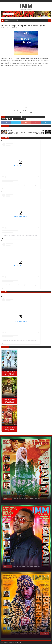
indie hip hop (25, 117)
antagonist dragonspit (11, 117)
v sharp (10, 119)
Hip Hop (19, 117)
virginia (15, 119)
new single (4, 119)
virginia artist (22, 119)
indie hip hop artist (34, 117)
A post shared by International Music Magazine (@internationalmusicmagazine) (21, 185)
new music (42, 117)
